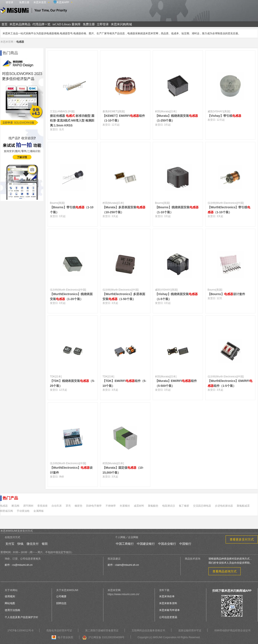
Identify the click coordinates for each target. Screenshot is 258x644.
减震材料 (139, 506)
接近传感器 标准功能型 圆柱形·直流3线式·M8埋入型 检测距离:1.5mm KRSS (72, 121)
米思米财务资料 (168, 603)
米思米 (34, 11)
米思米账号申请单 (169, 610)
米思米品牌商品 (20, 24)
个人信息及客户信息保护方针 (21, 617)
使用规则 (10, 596)
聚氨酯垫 (153, 506)
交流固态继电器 (202, 506)
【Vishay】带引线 (224, 116)
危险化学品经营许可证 (59, 630)
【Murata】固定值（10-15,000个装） (123, 470)
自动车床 (57, 506)
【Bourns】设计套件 (226, 294)
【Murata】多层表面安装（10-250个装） (124, 210)
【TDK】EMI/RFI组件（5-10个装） (124, 383)
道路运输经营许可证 (190, 630)
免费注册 (24, 2)
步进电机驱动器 (224, 506)
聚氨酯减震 (243, 506)
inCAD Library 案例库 (67, 24)
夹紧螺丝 (125, 506)
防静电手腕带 (94, 506)
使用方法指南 (12, 610)
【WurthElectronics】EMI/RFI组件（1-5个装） (230, 383)
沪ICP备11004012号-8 (20, 630)
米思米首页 (40, 2)
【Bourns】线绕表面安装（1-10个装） (177, 210)
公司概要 (61, 596)
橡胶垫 (78, 506)
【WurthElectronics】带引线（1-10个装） (229, 210)
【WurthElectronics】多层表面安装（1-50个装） (124, 296)
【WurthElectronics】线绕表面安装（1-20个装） (71, 296)
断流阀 (15, 506)
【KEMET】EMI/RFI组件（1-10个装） (124, 118)
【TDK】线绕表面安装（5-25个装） (72, 383)
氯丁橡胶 (184, 506)
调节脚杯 (28, 506)
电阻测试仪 (169, 506)
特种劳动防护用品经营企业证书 (232, 630)
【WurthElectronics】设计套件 (71, 470)
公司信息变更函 (168, 617)
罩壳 (68, 506)
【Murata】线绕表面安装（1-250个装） (177, 118)
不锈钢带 (111, 506)
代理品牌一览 (41, 24)
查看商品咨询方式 (225, 571)
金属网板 (39, 511)
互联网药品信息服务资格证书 (148, 630)
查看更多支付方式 (242, 539)
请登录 (9, 2)
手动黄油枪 (23, 511)
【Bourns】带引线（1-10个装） (72, 210)
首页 (5, 24)
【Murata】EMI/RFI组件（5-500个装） (176, 383)
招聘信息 (61, 603)
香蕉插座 (42, 506)
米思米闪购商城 (121, 24)
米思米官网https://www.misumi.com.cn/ (124, 592)
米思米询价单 (167, 596)
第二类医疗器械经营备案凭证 (102, 630)
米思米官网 (7, 42)
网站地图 (10, 603)
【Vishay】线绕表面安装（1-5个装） (176, 296)
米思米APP (61, 2)
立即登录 (103, 24)
